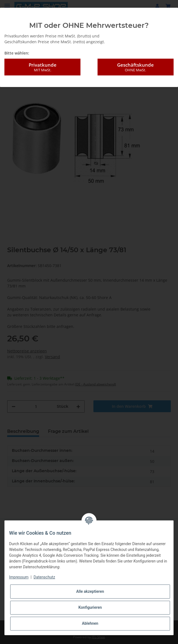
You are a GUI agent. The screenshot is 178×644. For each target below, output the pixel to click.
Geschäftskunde (136, 67)
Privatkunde (42, 67)
